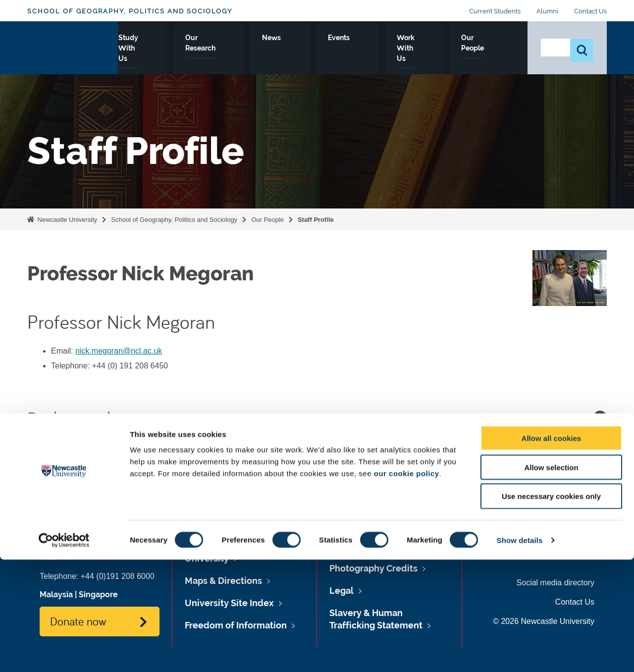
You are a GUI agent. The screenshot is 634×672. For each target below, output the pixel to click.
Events (371, 48)
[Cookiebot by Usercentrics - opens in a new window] (64, 653)
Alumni (547, 11)
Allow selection (551, 580)
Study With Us (209, 48)
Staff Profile (316, 220)
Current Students (495, 11)
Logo (73, 46)
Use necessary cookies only (551, 609)
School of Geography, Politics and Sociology (130, 11)
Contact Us (590, 11)
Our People (490, 48)
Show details (520, 652)
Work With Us (426, 48)
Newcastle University (66, 220)
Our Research (278, 48)
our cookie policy (407, 586)
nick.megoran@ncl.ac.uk (119, 351)
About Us (148, 48)
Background (317, 417)
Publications (317, 455)
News (331, 48)
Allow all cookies (552, 550)
